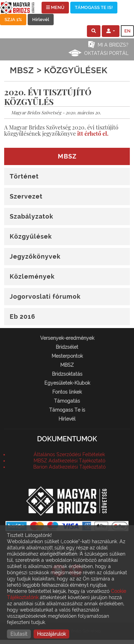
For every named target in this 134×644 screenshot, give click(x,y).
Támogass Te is (67, 410)
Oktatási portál (106, 53)
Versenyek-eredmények (67, 338)
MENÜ (55, 7)
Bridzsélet (67, 347)
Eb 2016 (23, 316)
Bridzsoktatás (67, 374)
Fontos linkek (67, 392)
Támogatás (67, 401)
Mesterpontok (67, 356)
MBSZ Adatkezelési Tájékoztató (69, 461)
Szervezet (26, 196)
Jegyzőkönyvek (35, 256)
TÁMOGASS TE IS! (94, 7)
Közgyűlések (31, 236)
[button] (94, 31)
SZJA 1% (13, 20)
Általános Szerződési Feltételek (69, 454)
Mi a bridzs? (113, 45)
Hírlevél (41, 20)
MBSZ (67, 365)
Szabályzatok (32, 216)
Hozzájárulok (51, 634)
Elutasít (19, 634)
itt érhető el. (93, 133)
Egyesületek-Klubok (67, 383)
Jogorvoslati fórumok (45, 296)
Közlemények (32, 276)
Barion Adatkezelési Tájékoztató (69, 467)
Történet (24, 176)
